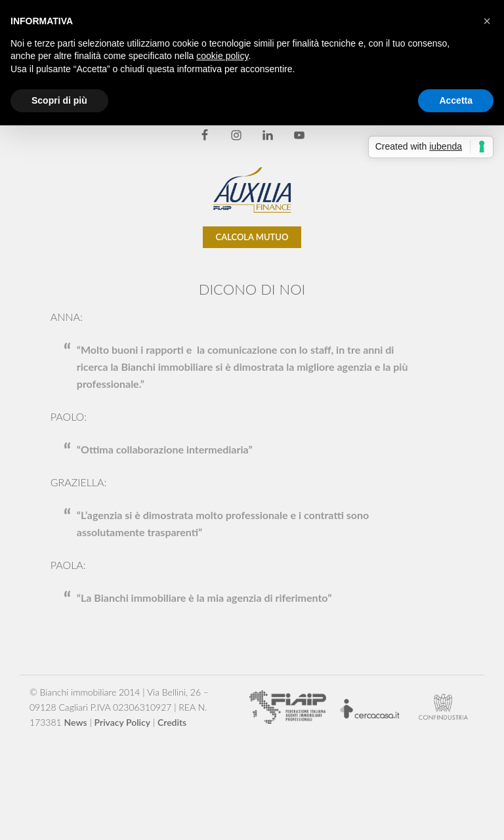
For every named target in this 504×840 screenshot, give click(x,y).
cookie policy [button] (222, 56)
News (76, 722)
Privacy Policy (123, 722)
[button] (487, 21)
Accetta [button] (456, 100)
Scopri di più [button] (59, 100)
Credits (172, 722)
